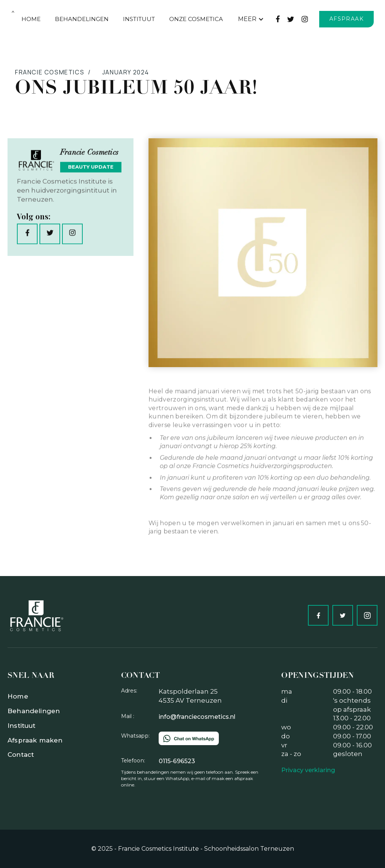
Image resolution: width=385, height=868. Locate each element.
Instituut (139, 19)
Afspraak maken (35, 740)
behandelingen (82, 19)
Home (31, 19)
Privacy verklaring (308, 770)
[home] (13, 12)
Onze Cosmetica (196, 19)
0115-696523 (177, 761)
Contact (21, 755)
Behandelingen (34, 711)
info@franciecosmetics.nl (197, 717)
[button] (251, 19)
